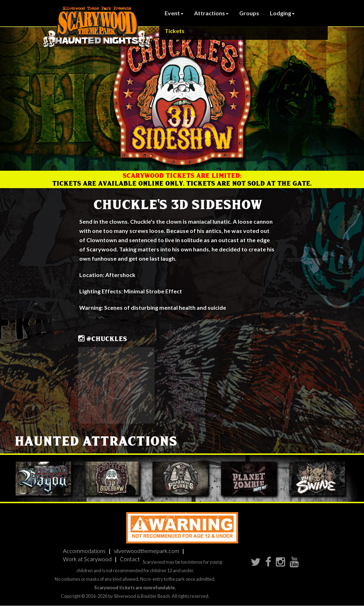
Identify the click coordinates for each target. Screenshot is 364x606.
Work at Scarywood (87, 559)
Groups (249, 13)
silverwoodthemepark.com (146, 551)
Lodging (282, 13)
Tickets (175, 31)
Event (174, 13)
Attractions (211, 13)
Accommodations (84, 551)
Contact (130, 559)
